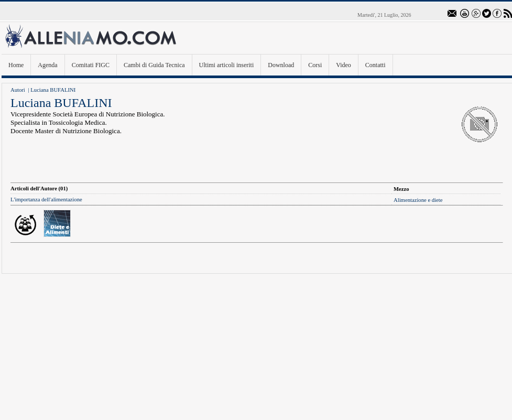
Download (281, 65)
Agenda (47, 65)
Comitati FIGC (91, 65)
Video (344, 65)
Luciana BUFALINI (53, 90)
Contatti (375, 65)
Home (16, 65)
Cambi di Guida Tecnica (154, 65)
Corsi (315, 65)
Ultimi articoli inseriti (227, 65)
